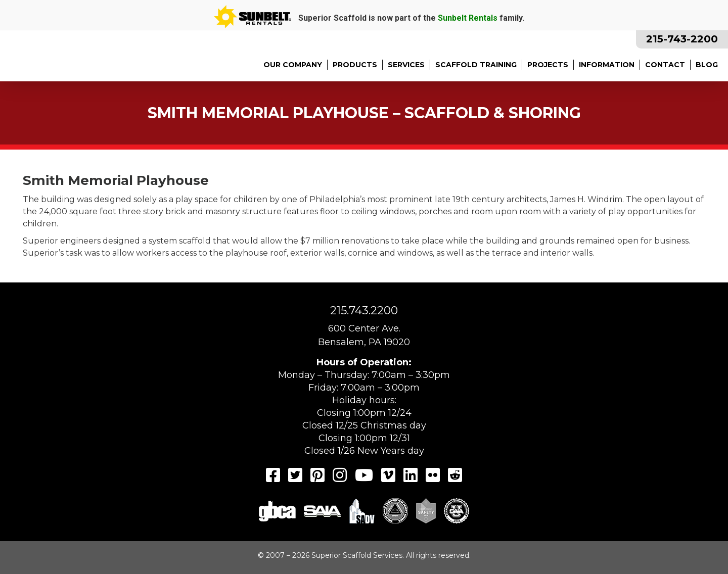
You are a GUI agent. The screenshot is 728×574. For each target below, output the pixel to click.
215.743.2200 (364, 310)
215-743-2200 (682, 39)
